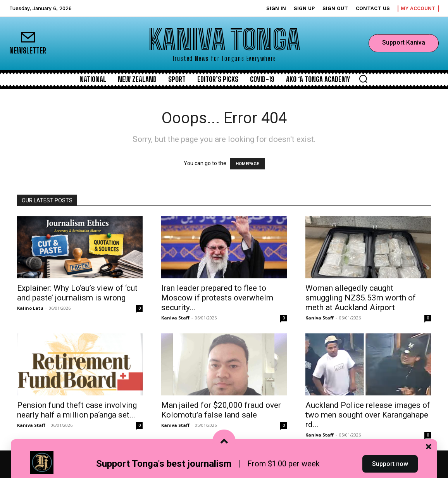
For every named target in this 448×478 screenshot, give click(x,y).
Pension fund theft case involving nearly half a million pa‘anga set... (77, 410)
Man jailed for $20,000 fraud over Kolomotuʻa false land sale (221, 410)
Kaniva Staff (175, 318)
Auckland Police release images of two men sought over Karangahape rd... (368, 415)
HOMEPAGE (247, 164)
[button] (363, 79)
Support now (390, 464)
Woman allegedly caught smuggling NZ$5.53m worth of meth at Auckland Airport (361, 298)
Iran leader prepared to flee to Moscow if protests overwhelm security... (217, 298)
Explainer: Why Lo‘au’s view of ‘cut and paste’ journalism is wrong (77, 293)
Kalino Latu (30, 308)
